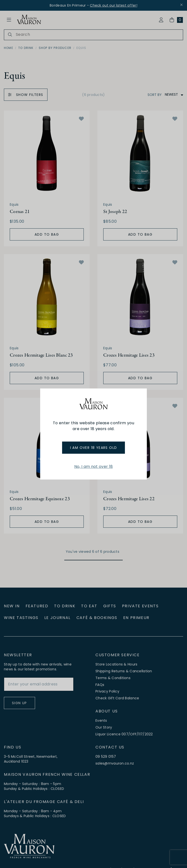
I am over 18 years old (94, 448)
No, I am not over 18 (93, 466)
